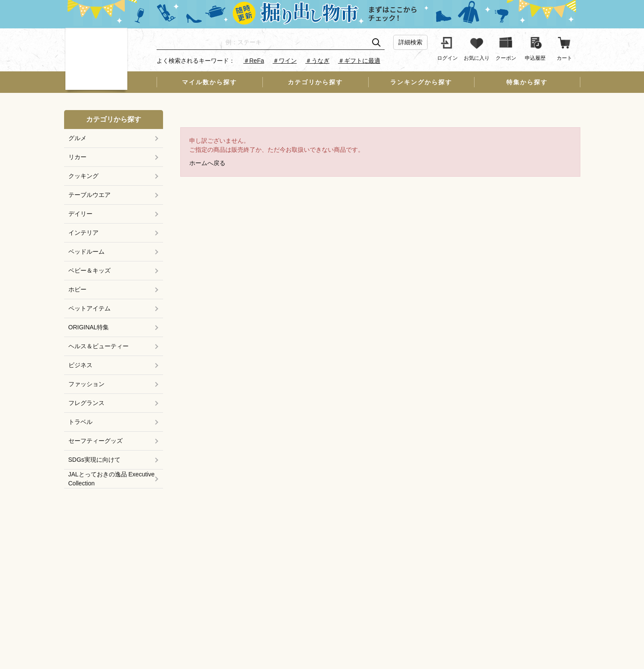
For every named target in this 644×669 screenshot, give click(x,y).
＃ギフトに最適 (359, 61)
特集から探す (527, 82)
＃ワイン (285, 61)
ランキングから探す (421, 82)
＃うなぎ (317, 61)
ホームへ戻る (207, 163)
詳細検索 (410, 42)
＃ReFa (254, 61)
